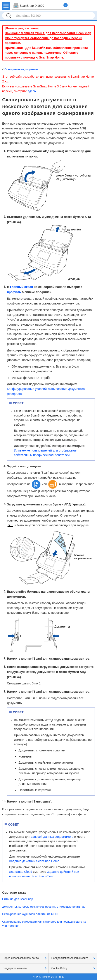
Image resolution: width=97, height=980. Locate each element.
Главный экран (22, 287)
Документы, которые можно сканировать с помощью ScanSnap (44, 907)
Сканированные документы (21, 69)
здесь (32, 91)
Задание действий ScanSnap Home (34, 861)
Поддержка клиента (15, 968)
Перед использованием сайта (21, 958)
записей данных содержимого (52, 837)
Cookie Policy (59, 968)
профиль (14, 292)
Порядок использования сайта (70, 958)
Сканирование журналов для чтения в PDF (31, 914)
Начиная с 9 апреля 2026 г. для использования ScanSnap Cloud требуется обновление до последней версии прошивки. (48, 38)
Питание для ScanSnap (18, 899)
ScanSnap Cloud (21, 872)
